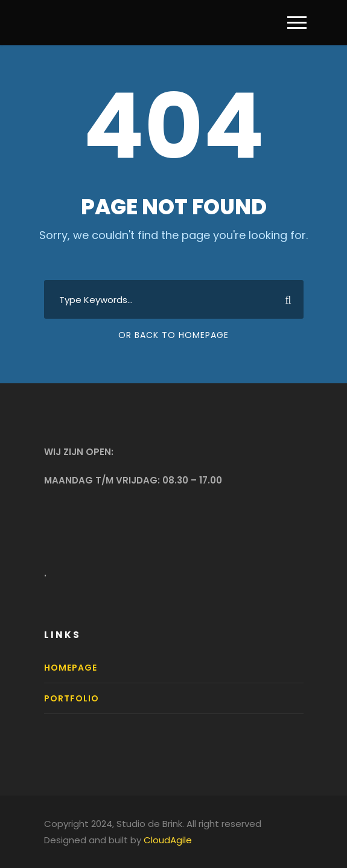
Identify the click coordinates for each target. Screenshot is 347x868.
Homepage (71, 668)
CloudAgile (168, 840)
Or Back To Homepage (173, 335)
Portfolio (72, 698)
